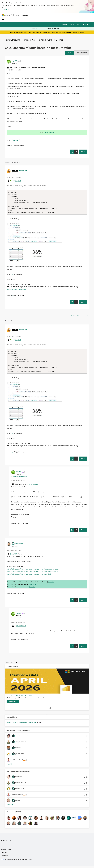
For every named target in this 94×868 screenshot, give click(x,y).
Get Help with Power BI (43, 40)
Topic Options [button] (81, 53)
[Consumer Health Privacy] (25, 862)
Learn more (6, 9)
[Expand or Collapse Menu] (3, 20)
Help (78, 24)
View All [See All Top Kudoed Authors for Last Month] (10, 807)
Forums (26, 40)
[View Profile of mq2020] (14, 61)
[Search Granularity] (37, 29)
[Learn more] (13, 704)
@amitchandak (21, 628)
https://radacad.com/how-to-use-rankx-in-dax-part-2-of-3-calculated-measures (33, 571)
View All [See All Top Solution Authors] (10, 766)
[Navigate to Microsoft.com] (7, 15)
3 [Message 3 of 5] (17, 642)
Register (64, 24)
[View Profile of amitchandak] (19, 546)
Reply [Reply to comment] (83, 303)
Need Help (16, 140)
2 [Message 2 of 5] (13, 596)
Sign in (72, 24)
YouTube (51, 584)
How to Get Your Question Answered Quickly (22, 725)
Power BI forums (12, 40)
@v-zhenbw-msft (33, 486)
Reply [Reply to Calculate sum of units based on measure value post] (83, 152)
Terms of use (5, 855)
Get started (81, 32)
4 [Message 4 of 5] (13, 296)
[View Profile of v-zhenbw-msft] (23, 171)
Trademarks (4, 858)
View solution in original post (16, 290)
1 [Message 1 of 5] (13, 145)
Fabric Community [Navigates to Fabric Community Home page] (22, 15)
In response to (19, 479)
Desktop (60, 40)
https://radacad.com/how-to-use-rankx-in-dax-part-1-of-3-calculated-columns (32, 574)
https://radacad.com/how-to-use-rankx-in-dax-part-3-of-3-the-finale (29, 576)
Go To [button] (85, 24)
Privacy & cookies (6, 852)
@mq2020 (17, 181)
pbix (12, 275)
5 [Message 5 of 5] (17, 525)
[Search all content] (68, 29)
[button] (70, 53)
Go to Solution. (50, 132)
